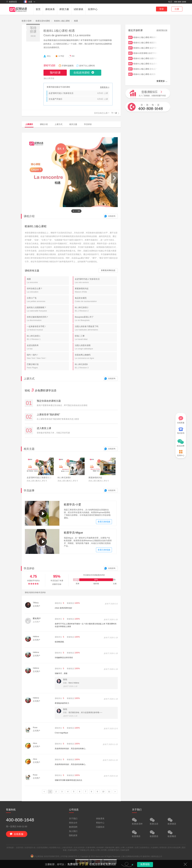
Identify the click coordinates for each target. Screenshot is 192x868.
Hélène (36, 636)
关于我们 (73, 819)
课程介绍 (44, 124)
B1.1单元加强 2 (96, 309)
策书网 (104, 850)
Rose (35, 727)
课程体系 (50, 9)
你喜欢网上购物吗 (96, 356)
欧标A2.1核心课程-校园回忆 (145, 42)
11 (109, 792)
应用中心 (93, 9)
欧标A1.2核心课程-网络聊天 (145, 37)
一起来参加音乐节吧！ (48, 328)
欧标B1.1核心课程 (62, 21)
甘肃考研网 (90, 848)
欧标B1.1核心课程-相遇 (59, 31)
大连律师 (154, 848)
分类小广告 (48, 300)
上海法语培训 (67, 848)
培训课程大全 (55, 848)
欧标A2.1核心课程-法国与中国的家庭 (145, 58)
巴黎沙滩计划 (48, 366)
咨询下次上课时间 (87, 66)
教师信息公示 (157, 856)
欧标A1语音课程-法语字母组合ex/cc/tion (145, 53)
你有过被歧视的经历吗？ (48, 319)
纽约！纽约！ (48, 356)
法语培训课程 (42, 848)
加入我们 (73, 831)
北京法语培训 (79, 848)
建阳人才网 (120, 848)
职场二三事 (96, 338)
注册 (177, 9)
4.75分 (61, 56)
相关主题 (73, 124)
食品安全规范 (96, 300)
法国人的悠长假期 (96, 347)
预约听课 (55, 73)
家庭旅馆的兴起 (96, 290)
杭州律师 (100, 848)
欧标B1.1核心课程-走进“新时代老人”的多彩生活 (145, 48)
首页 (38, 9)
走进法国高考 (48, 347)
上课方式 (58, 124)
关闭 (185, 864)
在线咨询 (112, 216)
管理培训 (163, 848)
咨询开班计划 (162, 30)
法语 (28, 2)
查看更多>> (105, 87)
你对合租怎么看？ (48, 290)
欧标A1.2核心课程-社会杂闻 (145, 63)
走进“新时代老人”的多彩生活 (61, 93)
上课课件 (29, 124)
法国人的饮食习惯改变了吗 (96, 328)
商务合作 (73, 823)
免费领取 (145, 864)
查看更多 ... (162, 81)
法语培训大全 (30, 848)
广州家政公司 (84, 850)
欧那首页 (11, 2)
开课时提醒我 (68, 66)
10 (103, 792)
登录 (162, 9)
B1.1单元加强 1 (48, 338)
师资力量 (64, 9)
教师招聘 (73, 827)
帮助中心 (100, 823)
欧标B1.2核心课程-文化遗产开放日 (145, 69)
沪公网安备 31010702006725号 (45, 856)
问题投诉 (100, 827)
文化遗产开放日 (55, 99)
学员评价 (88, 124)
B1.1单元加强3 (96, 366)
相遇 (76, 21)
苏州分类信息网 (174, 848)
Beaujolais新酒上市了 (96, 319)
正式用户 (36, 606)
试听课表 (78, 9)
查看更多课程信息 (108, 270)
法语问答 (19, 848)
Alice (35, 743)
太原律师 (130, 848)
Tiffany (36, 603)
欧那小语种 (27, 21)
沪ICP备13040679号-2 (70, 856)
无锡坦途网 (72, 850)
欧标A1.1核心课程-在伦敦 (145, 74)
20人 (49, 56)
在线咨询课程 (82, 73)
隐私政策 (73, 835)
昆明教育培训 (113, 850)
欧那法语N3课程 (43, 21)
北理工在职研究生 (142, 848)
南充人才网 (95, 850)
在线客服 (181, 420)
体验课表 (100, 819)
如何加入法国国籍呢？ (48, 309)
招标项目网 (110, 848)
